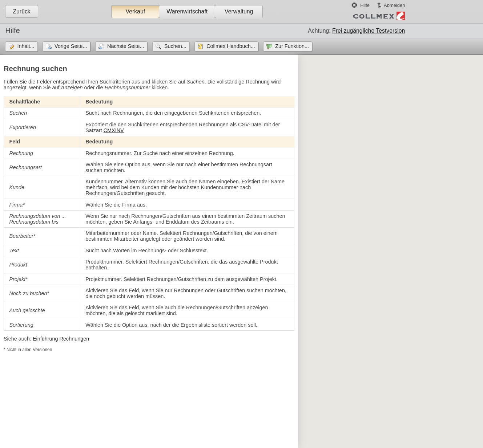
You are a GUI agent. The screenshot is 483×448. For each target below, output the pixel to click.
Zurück (21, 11)
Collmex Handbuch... (231, 46)
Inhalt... (26, 46)
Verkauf (135, 11)
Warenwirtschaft (187, 11)
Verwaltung (239, 11)
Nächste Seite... (126, 46)
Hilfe (365, 5)
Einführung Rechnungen (61, 339)
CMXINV (114, 130)
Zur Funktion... (292, 46)
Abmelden (394, 5)
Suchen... (175, 46)
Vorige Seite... (71, 46)
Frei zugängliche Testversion (369, 31)
